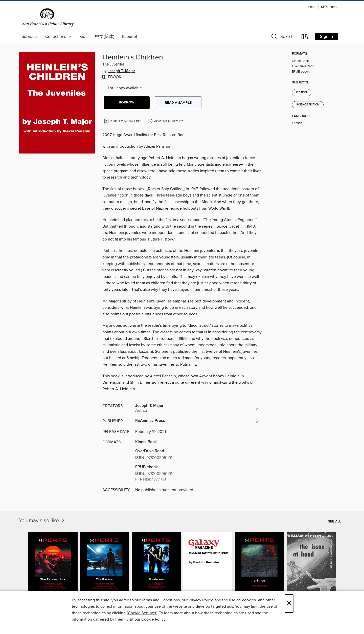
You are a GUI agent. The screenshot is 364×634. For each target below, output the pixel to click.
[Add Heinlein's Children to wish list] (123, 121)
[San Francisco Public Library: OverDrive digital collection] (48, 17)
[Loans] (305, 38)
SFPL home (329, 7)
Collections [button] (59, 37)
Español (129, 37)
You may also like (42, 521)
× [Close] (289, 604)
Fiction (302, 93)
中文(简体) (105, 37)
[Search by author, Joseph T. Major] (197, 408)
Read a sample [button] (178, 103)
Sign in (327, 37)
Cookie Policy (153, 619)
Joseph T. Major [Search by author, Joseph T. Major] (121, 71)
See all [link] (335, 521)
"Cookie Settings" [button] (142, 613)
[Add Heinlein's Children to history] (166, 122)
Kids (83, 37)
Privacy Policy (201, 600)
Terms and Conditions (161, 600)
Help (311, 7)
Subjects (30, 37)
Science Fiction (308, 105)
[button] (282, 38)
